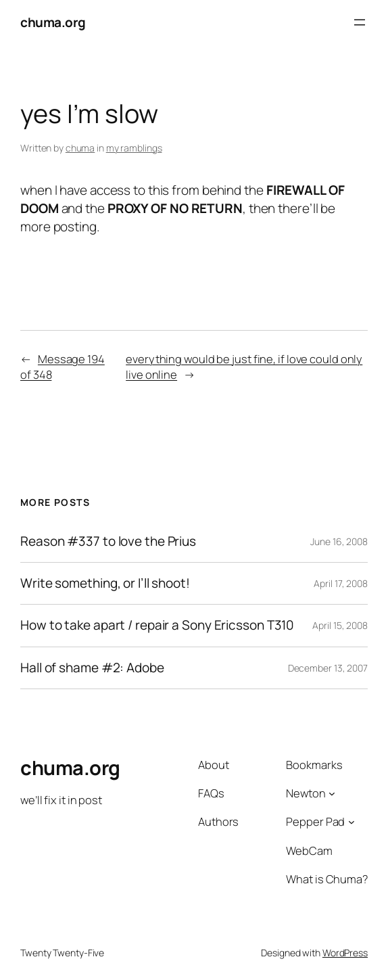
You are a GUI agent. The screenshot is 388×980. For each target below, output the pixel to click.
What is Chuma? (327, 879)
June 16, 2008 (339, 541)
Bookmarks (314, 765)
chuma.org (53, 22)
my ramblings (134, 148)
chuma (80, 148)
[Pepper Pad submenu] (351, 822)
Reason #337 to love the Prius (108, 541)
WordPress (345, 953)
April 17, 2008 (341, 583)
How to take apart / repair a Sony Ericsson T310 (157, 625)
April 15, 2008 (340, 625)
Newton (306, 793)
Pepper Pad (315, 821)
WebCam (309, 850)
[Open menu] (360, 22)
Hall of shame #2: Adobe (92, 668)
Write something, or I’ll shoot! (105, 583)
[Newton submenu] (332, 793)
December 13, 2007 (328, 668)
